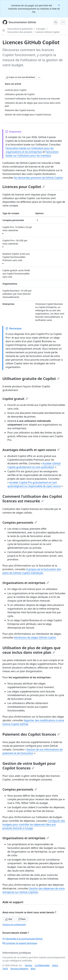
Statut (55, 965)
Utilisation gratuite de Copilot (31, 378)
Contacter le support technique (20, 943)
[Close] (59, 5)
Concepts (41, 29)
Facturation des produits (20, 32)
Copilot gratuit (15, 399)
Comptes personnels (20, 523)
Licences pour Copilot (24, 187)
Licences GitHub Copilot (47, 32)
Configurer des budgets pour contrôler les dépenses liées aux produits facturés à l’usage (34, 824)
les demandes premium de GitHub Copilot (38, 178)
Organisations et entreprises (26, 583)
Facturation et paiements (20, 29)
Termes (29, 965)
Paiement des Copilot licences (31, 734)
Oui (9, 919)
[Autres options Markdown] (39, 77)
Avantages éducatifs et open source (31, 450)
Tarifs (5, 969)
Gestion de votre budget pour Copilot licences (29, 766)
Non (22, 919)
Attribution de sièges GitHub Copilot (35, 637)
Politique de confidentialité (14, 925)
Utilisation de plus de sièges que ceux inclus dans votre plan (32, 650)
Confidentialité (42, 965)
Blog (33, 969)
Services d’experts (19, 969)
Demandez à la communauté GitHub (22, 939)
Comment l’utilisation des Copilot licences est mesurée (32, 499)
